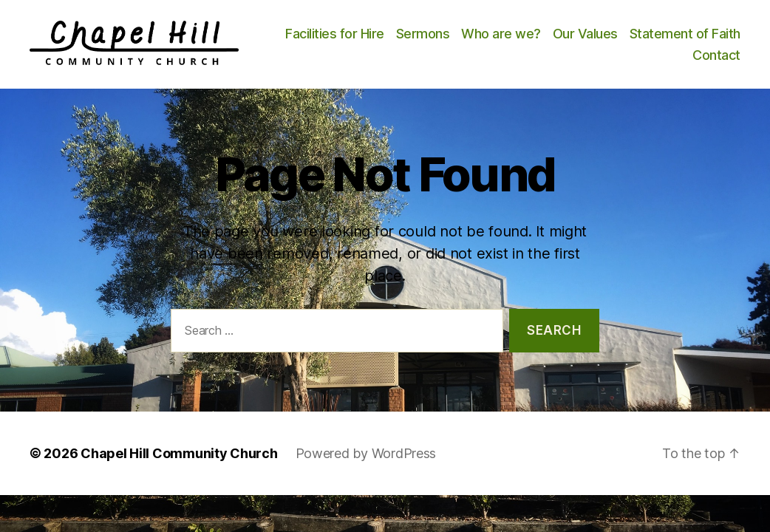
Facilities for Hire (457, 37)
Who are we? (624, 37)
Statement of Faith (625, 59)
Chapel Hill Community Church (179, 461)
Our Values (708, 37)
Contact (716, 59)
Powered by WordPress (366, 461)
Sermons (546, 37)
